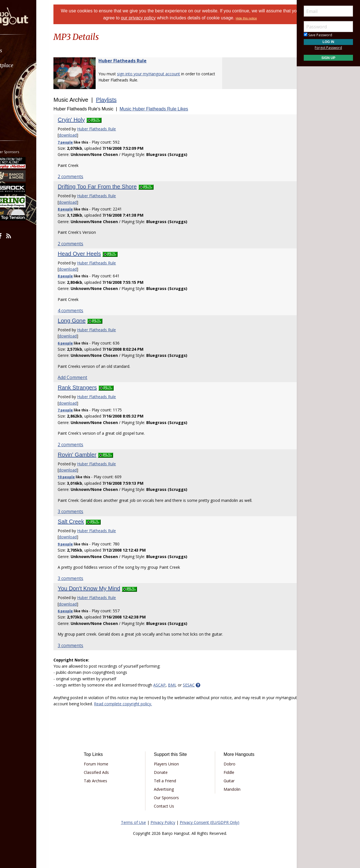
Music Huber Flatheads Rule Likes (168, 109)
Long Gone (86, 321)
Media (19, 95)
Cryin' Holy (85, 120)
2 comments (85, 176)
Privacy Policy (163, 822)
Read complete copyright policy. (159, 704)
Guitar (225, 781)
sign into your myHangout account (163, 74)
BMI (186, 685)
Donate (165, 772)
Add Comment (86, 377)
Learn (19, 80)
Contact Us (168, 806)
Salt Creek (85, 522)
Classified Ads (108, 772)
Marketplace (26, 65)
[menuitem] (32, 50)
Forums (21, 50)
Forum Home (108, 764)
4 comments (85, 311)
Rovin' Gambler (91, 455)
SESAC (203, 685)
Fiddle (225, 772)
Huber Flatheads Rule (137, 61)
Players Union (170, 764)
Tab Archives (107, 781)
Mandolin (228, 789)
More (18, 110)
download (82, 135)
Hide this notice (263, 18)
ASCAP (174, 685)
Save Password (318, 35)
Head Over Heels (93, 254)
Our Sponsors (170, 798)
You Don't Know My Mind (103, 588)
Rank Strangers (91, 387)
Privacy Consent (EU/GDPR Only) (210, 822)
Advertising (168, 789)
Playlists (120, 100)
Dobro (226, 764)
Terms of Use (133, 822)
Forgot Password (328, 48)
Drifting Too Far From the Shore (111, 187)
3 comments (85, 511)
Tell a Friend (169, 781)
